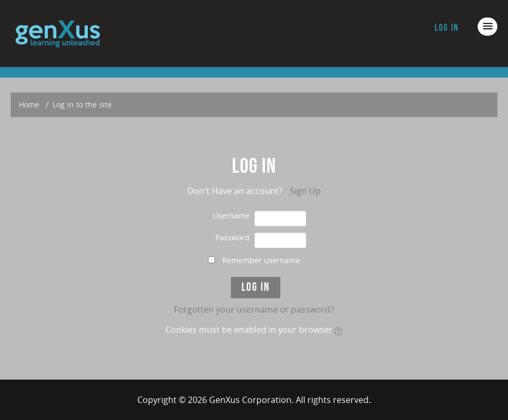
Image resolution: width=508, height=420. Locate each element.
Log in (447, 28)
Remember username (261, 260)
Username (231, 216)
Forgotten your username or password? (254, 309)
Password (232, 237)
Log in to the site (82, 104)
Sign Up (305, 191)
